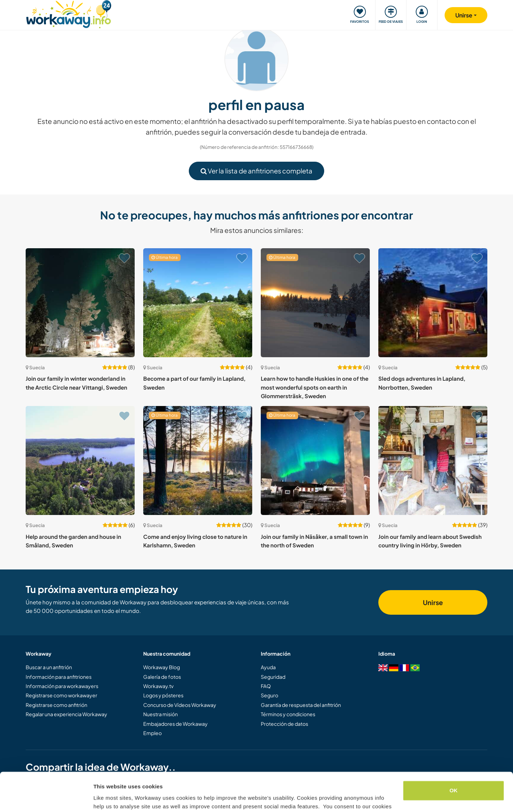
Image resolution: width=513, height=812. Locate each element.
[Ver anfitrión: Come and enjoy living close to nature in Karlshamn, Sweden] (198, 460)
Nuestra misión (160, 714)
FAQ (266, 686)
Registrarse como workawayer (61, 695)
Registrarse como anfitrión (56, 705)
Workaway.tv (158, 686)
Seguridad (273, 677)
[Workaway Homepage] (69, 13)
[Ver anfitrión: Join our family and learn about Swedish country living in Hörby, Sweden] (433, 460)
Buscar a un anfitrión (49, 667)
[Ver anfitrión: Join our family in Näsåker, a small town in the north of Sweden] (315, 460)
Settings (104, 798)
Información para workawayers (62, 686)
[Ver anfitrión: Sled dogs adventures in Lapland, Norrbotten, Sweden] (433, 303)
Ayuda (268, 667)
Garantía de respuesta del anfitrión (301, 705)
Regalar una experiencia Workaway (66, 714)
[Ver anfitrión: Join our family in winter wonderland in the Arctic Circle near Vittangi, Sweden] (80, 303)
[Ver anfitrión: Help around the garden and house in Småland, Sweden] (80, 460)
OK (454, 754)
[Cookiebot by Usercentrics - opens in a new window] (46, 798)
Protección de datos (284, 724)
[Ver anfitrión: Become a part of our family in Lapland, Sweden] (198, 303)
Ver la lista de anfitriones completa (256, 171)
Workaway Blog (162, 667)
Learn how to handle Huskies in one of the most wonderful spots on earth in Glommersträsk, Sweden (315, 387)
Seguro (270, 695)
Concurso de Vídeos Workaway (180, 705)
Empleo (152, 733)
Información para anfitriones (59, 677)
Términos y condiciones (288, 714)
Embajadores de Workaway (175, 724)
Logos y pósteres (163, 695)
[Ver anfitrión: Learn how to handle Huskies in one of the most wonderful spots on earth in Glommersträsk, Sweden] (315, 303)
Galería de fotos (162, 677)
